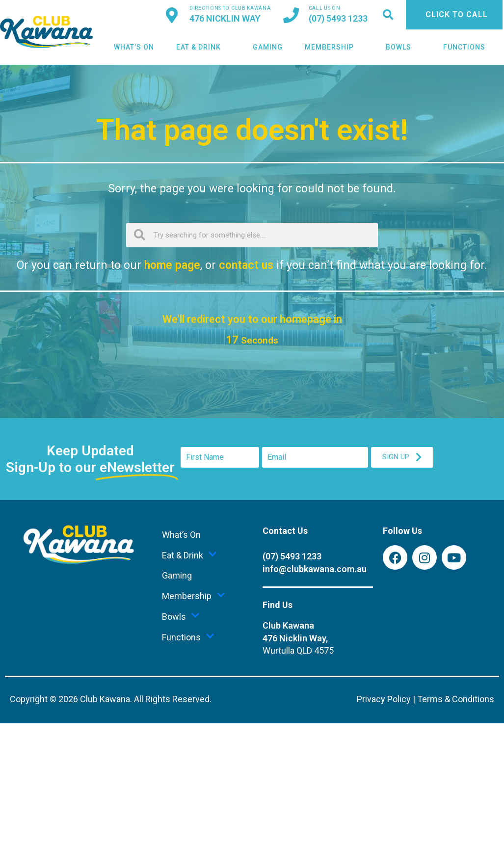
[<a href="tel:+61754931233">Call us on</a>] (291, 15)
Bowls (403, 47)
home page (172, 265)
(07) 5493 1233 (338, 18)
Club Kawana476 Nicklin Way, (298, 638)
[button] (388, 15)
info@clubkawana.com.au (315, 569)
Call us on (325, 8)
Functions (469, 47)
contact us (246, 265)
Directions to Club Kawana (230, 8)
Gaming (268, 47)
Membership (334, 47)
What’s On (134, 47)
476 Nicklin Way (225, 18)
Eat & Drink (203, 47)
